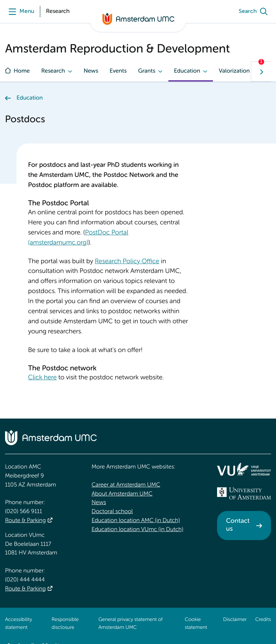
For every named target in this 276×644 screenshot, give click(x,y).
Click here (42, 378)
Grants (147, 71)
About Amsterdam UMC (122, 494)
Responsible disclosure (65, 624)
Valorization (234, 71)
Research (53, 71)
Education (187, 71)
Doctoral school (112, 512)
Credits (263, 620)
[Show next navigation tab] (261, 72)
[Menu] (20, 12)
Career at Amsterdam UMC (126, 485)
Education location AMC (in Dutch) (136, 521)
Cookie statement (196, 624)
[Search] (255, 12)
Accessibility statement (19, 624)
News (91, 71)
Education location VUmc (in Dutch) (137, 530)
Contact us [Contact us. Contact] (238, 525)
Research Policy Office (127, 262)
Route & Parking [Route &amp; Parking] (25, 521)
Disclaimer (235, 620)
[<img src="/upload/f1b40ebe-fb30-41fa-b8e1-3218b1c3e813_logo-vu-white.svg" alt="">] (244, 469)
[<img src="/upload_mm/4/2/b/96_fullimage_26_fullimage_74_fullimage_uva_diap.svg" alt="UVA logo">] (244, 493)
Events (118, 71)
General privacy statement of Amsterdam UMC (131, 624)
